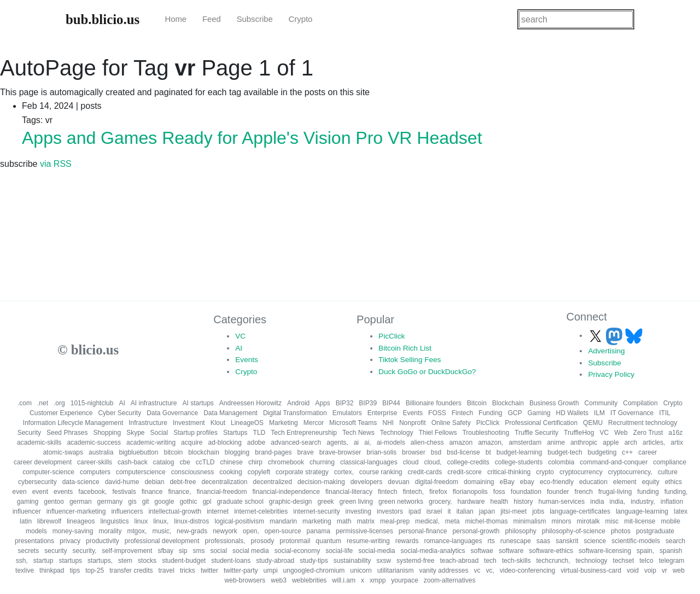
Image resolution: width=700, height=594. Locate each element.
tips (75, 570)
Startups (235, 433)
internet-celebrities (261, 511)
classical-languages (369, 462)
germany (110, 502)
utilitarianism (396, 570)
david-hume (122, 482)
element (625, 482)
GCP (515, 413)
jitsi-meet (514, 511)
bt (488, 452)
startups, (100, 561)
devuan (398, 482)
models (36, 531)
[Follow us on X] (597, 336)
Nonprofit (413, 423)
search (675, 541)
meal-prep (395, 521)
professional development (162, 541)
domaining (479, 482)
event (40, 492)
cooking (231, 472)
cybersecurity (37, 482)
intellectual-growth (175, 511)
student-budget (184, 561)
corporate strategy (302, 472)
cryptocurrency (581, 472)
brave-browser (340, 452)
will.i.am (344, 580)
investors (390, 511)
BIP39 (368, 403)
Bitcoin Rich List (405, 348)
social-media (377, 551)
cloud (411, 462)
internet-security (316, 511)
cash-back (133, 462)
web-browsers (245, 580)
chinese (232, 462)
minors (561, 521)
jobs (538, 511)
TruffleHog (579, 433)
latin (26, 521)
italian (465, 511)
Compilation (640, 403)
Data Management (231, 413)
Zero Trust (648, 433)
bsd (436, 452)
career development (43, 462)
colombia (561, 462)
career (647, 452)
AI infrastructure (154, 403)
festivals (124, 492)
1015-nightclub (92, 403)
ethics (673, 482)
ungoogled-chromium (314, 570)
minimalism (529, 521)
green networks (401, 502)
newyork (225, 531)
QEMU (593, 423)
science (595, 541)
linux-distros (191, 521)
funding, (676, 492)
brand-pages (273, 452)
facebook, (92, 492)
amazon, (491, 442)
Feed (212, 19)
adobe (256, 442)
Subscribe (255, 19)
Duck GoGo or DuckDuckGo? (427, 372)
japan (487, 511)
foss (499, 492)
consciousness (193, 472)
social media (251, 551)
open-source (283, 531)
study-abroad (275, 561)
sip (183, 551)
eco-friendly (557, 482)
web (679, 570)
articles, (654, 442)
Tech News (358, 433)
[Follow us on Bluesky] (634, 336)
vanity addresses (444, 570)
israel (434, 511)
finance (152, 492)
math (344, 521)
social (218, 551)
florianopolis (470, 492)
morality (110, 531)
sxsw (384, 561)
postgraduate (655, 531)
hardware (471, 502)
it (449, 511)
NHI (388, 423)
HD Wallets (573, 413)
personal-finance (423, 531)
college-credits (468, 462)
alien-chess (427, 442)
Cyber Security (119, 413)
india (597, 502)
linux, (161, 521)
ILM (599, 413)
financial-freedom (221, 492)
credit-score (465, 472)
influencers (127, 511)
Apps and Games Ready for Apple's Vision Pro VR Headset (252, 138)
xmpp (378, 580)
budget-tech (565, 452)
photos (621, 531)
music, (162, 531)
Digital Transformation (295, 413)
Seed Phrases (67, 433)
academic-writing (151, 442)
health (500, 502)
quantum (328, 541)
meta (453, 521)
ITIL (665, 413)
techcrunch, (553, 561)
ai (356, 442)
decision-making (321, 482)
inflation (672, 502)
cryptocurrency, (630, 472)
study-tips (314, 561)
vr (664, 570)
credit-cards (425, 472)
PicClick (392, 336)
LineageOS (247, 423)
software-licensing (605, 551)
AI (239, 348)
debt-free (183, 482)
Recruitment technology (643, 423)
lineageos (81, 521)
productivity (103, 541)
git (146, 502)
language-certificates (580, 511)
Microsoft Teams (353, 423)
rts (491, 541)
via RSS (56, 164)
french (584, 492)
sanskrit (567, 541)
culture (668, 472)
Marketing (284, 423)
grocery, (440, 502)
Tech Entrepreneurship (304, 433)
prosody (263, 541)
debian (154, 482)
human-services (562, 502)
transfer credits (131, 570)
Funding (490, 413)
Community (601, 403)
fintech (387, 492)
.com (25, 403)
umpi (271, 570)
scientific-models (636, 541)
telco (646, 561)
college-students (519, 462)
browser (414, 452)
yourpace (404, 580)
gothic (188, 502)
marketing (317, 521)
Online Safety (451, 423)
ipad (415, 511)
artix (677, 442)
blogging (237, 452)
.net (43, 403)
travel (167, 570)
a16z (675, 433)
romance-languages (453, 541)
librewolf (49, 521)
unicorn (361, 570)
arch (631, 442)
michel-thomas (486, 521)
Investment (189, 423)
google (164, 502)
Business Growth (554, 403)
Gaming (539, 413)
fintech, (413, 492)
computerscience (141, 472)
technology (592, 561)
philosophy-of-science (574, 531)
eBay (507, 482)
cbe (185, 462)
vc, (490, 570)
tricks (188, 570)
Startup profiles (196, 433)
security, (85, 551)
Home (176, 19)
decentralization (224, 482)
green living (356, 502)
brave (306, 452)
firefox (438, 492)
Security (29, 433)
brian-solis (381, 452)
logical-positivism (239, 521)
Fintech (462, 413)
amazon (461, 442)
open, (251, 531)
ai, (368, 442)
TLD (259, 433)
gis (132, 502)
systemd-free (415, 561)
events (63, 492)
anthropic (584, 442)
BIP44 (391, 403)
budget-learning (519, 452)
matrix (366, 521)
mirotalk (588, 521)
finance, (179, 492)
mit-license (640, 521)
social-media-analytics (433, 551)
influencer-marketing (76, 511)
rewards (407, 541)
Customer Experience (61, 413)
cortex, (344, 472)
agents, (337, 442)
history (523, 502)
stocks (147, 561)
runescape (516, 541)
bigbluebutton (138, 452)
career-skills (95, 462)
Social (159, 433)
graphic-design (291, 502)
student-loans (231, 561)
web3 (279, 580)
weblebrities (309, 580)
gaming (28, 502)
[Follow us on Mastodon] (615, 336)
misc (612, 521)
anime (556, 442)
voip (650, 570)
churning (322, 462)
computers (95, 472)
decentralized (273, 482)
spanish (671, 551)
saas (543, 541)
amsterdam (525, 442)
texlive (25, 570)
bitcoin (173, 452)
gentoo (54, 502)
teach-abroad (459, 561)
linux (141, 521)
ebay (527, 482)
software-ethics (551, 551)
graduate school (240, 502)
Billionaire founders (434, 403)
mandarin (283, 521)
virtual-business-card (591, 570)
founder (558, 492)
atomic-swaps (63, 452)
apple (611, 442)
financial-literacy (349, 492)
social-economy (297, 551)
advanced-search (296, 442)
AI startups (198, 403)
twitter (209, 570)
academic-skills (39, 442)
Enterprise (383, 413)
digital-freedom (437, 482)
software (511, 551)
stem (125, 561)
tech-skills (517, 561)
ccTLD (205, 462)
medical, (427, 521)
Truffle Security (536, 433)
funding (648, 492)
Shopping (107, 433)
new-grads (192, 531)
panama (319, 531)
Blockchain (508, 403)
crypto (545, 472)
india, (618, 502)
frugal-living (615, 492)
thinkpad (52, 570)
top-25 (95, 570)
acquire (192, 442)
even (20, 492)
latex (681, 511)
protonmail (295, 541)
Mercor (314, 423)
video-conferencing (527, 570)
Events (247, 360)
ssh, (22, 561)
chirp (255, 462)
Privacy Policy (611, 374)
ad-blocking (224, 442)
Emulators (347, 413)
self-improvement (127, 551)
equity (651, 482)
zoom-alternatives (450, 580)
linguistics (115, 521)
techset (624, 561)
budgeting (602, 452)
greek (326, 502)
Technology (397, 433)
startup (43, 561)
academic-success (94, 442)
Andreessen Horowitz (250, 403)
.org (59, 403)
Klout (218, 423)
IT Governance (632, 413)
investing (358, 511)
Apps (322, 403)
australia (101, 452)
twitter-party (241, 570)
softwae (482, 551)
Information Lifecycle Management (73, 423)
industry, (643, 502)
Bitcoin (477, 403)
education (593, 482)
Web (621, 433)
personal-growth (476, 531)
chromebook (286, 462)
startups (70, 561)
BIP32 (345, 403)
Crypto (301, 19)
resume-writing (368, 541)
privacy (70, 541)
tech (490, 561)
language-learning (642, 511)
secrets (29, 551)
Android (298, 403)
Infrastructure (148, 423)
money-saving (73, 531)
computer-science (48, 472)
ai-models (391, 442)
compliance (670, 462)
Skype (135, 433)
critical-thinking (509, 472)
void (633, 570)
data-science (81, 482)
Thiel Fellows (437, 433)
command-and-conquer (614, 462)
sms (199, 551)
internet (218, 511)
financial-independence (286, 492)
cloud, (433, 462)
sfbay (165, 551)
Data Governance (172, 413)
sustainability (352, 561)
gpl (207, 502)
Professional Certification (541, 423)
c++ (627, 452)
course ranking (381, 472)
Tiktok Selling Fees (410, 360)
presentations (34, 541)
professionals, (225, 541)
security (56, 551)
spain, (645, 551)
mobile (671, 521)
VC (240, 336)
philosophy (520, 531)
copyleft (259, 472)
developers (367, 482)
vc (477, 570)
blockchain (204, 452)
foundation (526, 492)
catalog (164, 462)
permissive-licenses (364, 531)
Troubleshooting (486, 433)
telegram (672, 561)
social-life (339, 551)
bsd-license (463, 452)
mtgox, (137, 531)
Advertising (606, 351)
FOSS (437, 413)
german (81, 502)
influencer (27, 511)
